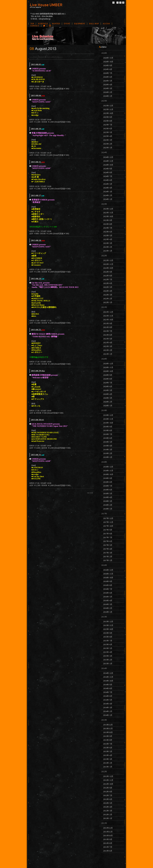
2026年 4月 (108, 85)
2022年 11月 (108, 264)
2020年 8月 (108, 379)
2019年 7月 (108, 434)
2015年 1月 (108, 664)
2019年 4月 (108, 446)
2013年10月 (108, 732)
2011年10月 (108, 836)
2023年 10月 (108, 216)
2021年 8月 (108, 327)
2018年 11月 (108, 471)
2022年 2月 (108, 299)
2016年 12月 (108, 570)
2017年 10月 (108, 526)
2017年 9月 (108, 530)
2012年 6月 (108, 799)
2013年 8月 (108, 740)
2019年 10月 (108, 423)
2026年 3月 (108, 88)
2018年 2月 (108, 505)
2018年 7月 (108, 486)
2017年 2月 (108, 557)
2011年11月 (108, 832)
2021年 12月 (108, 312)
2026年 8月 (108, 69)
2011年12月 (108, 828)
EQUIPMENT (80, 24)
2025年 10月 (108, 113)
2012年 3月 (108, 811)
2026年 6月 (108, 77)
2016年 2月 (108, 608)
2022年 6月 (108, 283)
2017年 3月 (108, 553)
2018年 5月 (108, 494)
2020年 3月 (108, 398)
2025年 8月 (108, 121)
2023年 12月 (108, 209)
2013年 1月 (108, 767)
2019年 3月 (108, 450)
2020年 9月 (108, 375)
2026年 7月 (108, 73)
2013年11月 (108, 729)
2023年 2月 (108, 247)
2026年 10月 (108, 62)
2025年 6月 (108, 129)
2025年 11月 (108, 109)
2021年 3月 (108, 346)
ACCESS (106, 24)
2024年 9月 (108, 169)
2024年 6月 (108, 180)
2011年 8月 (108, 843)
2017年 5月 (108, 545)
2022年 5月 (108, 287)
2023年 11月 (108, 213)
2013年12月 (108, 725)
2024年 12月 (108, 157)
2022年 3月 (108, 295)
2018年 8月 (108, 482)
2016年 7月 (108, 589)
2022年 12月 (108, 260)
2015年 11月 (108, 625)
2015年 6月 (108, 644)
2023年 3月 (108, 243)
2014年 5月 (108, 700)
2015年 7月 (108, 641)
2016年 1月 (108, 612)
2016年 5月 (108, 597)
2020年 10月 (108, 371)
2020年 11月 (108, 367)
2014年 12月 (108, 673)
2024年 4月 (108, 188)
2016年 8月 (108, 585)
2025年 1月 (108, 148)
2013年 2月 (108, 763)
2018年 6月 (108, 490)
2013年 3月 (108, 759)
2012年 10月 (108, 784)
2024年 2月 (108, 195)
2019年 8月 (108, 430)
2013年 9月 (108, 736)
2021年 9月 (108, 323)
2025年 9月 (108, 117)
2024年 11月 (108, 161)
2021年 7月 (108, 331)
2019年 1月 (108, 457)
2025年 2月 (108, 144)
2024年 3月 (108, 192)
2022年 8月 (108, 276)
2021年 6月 (108, 335)
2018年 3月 (108, 501)
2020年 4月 (108, 394)
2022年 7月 (108, 280)
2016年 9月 (108, 581)
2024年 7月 (108, 176)
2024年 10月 (108, 165)
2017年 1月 (108, 560)
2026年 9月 (108, 66)
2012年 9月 (108, 788)
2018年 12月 (108, 467)
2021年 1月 (108, 354)
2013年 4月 (108, 755)
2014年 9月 (108, 685)
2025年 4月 (108, 136)
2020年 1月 (108, 406)
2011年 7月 (108, 847)
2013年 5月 (108, 751)
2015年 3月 (108, 656)
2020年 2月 (108, 402)
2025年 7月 (108, 125)
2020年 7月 (108, 383)
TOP (32, 24)
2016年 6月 (108, 593)
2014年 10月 (108, 681)
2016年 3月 (108, 604)
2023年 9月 (108, 220)
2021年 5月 (108, 339)
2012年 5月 (108, 803)
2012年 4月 (108, 807)
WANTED (56, 24)
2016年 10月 (108, 578)
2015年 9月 (108, 633)
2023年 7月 (108, 228)
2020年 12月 (108, 364)
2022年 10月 (108, 268)
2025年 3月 (108, 140)
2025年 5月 (108, 132)
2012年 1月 (108, 818)
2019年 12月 (108, 415)
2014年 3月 (108, 708)
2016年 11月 (108, 574)
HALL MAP (94, 24)
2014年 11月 (108, 677)
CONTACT (35, 26)
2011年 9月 (108, 839)
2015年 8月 (108, 637)
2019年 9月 (108, 427)
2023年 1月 (108, 251)
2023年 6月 (108, 232)
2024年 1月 (108, 199)
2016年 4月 (108, 601)
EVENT (67, 24)
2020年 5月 (108, 390)
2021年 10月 (108, 320)
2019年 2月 (108, 453)
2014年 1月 (108, 715)
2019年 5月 (108, 442)
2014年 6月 (108, 696)
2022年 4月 (108, 291)
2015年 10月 (108, 629)
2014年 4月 (108, 704)
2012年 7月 (108, 795)
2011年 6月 (108, 851)
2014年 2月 (108, 711)
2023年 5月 (108, 236)
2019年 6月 (108, 438)
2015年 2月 (108, 660)
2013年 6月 (108, 748)
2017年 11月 (108, 522)
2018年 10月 (108, 474)
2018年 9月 (108, 478)
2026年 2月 (108, 92)
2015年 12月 (108, 622)
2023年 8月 (108, 224)
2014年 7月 (108, 692)
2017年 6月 (108, 541)
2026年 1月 (108, 96)
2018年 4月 (108, 497)
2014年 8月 (108, 688)
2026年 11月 (108, 58)
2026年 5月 (108, 81)
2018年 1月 (108, 509)
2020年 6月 (108, 387)
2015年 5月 (108, 648)
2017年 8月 (108, 534)
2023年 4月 (108, 239)
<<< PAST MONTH (37, 57)
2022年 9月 (108, 272)
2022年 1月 (108, 302)
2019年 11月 (108, 419)
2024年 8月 (108, 173)
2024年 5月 (108, 184)
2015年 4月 (108, 652)
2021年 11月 (108, 316)
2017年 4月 (108, 549)
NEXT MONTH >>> (55, 57)
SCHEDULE (43, 24)
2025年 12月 (108, 106)
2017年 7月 (108, 537)
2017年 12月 (108, 518)
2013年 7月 (108, 744)
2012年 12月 (108, 776)
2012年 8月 (108, 792)
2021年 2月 (108, 350)
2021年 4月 (108, 343)
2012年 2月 (108, 815)
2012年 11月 (108, 780)
